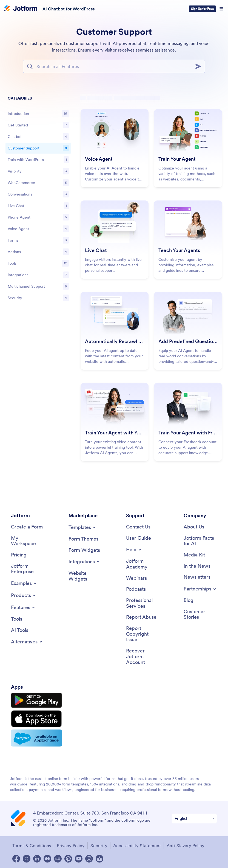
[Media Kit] (194, 555)
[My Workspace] (28, 541)
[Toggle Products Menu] (24, 595)
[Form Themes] (83, 539)
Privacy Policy (71, 846)
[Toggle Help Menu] (134, 550)
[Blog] (189, 600)
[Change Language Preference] (194, 818)
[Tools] (17, 619)
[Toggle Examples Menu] (24, 583)
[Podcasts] (136, 589)
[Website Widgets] (85, 576)
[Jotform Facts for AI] (200, 541)
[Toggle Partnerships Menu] (200, 589)
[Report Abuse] (141, 617)
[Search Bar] (114, 66)
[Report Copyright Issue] (143, 634)
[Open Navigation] (221, 9)
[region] (38, 199)
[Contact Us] (138, 527)
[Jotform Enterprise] (28, 569)
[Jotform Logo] (21, 9)
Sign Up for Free (202, 9)
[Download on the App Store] (36, 719)
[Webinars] (136, 578)
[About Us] (194, 527)
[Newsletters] (197, 577)
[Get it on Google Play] (36, 700)
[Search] (200, 66)
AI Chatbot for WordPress (69, 9)
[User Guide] (139, 538)
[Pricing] (19, 555)
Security (99, 846)
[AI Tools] (20, 630)
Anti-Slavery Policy (186, 846)
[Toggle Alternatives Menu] (27, 642)
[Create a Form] (27, 527)
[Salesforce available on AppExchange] (36, 738)
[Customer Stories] (200, 614)
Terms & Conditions (32, 846)
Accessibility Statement (137, 846)
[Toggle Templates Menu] (82, 527)
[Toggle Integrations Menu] (84, 562)
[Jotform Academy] (143, 564)
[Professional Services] (143, 603)
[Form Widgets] (84, 550)
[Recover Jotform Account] (143, 657)
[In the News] (197, 566)
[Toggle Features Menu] (23, 607)
